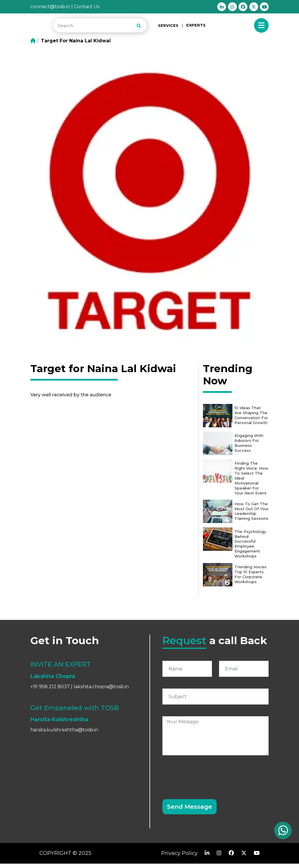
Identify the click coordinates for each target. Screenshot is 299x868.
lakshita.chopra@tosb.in (101, 691)
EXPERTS (196, 25)
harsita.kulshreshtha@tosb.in (64, 734)
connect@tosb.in (50, 7)
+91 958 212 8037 (50, 691)
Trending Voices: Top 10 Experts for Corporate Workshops (252, 577)
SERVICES (168, 26)
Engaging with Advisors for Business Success (250, 443)
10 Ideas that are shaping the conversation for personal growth (252, 416)
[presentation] (207, 778)
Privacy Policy (179, 857)
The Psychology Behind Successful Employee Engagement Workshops (251, 548)
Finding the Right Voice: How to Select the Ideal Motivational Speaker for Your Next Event (251, 478)
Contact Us (87, 7)
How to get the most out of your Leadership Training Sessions (249, 514)
